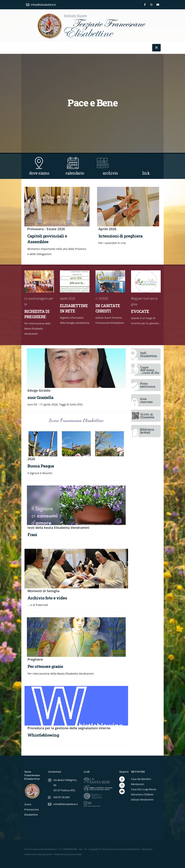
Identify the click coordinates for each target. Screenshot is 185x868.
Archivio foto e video (47, 598)
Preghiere (35, 659)
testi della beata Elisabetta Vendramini (58, 528)
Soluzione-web (74, 854)
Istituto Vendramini (142, 800)
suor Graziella (40, 397)
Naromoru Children (142, 794)
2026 (31, 459)
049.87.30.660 (61, 797)
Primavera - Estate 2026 (46, 229)
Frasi (32, 535)
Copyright (94, 849)
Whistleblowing (43, 735)
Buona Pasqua (41, 466)
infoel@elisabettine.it (41, 5)
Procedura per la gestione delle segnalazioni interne (69, 728)
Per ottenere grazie (45, 666)
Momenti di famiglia (43, 591)
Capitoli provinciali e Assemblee (47, 239)
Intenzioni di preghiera (120, 236)
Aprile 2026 (107, 229)
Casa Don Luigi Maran (144, 789)
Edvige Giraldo (39, 390)
